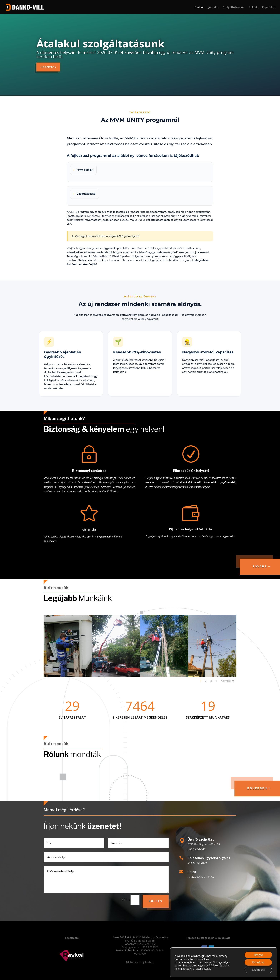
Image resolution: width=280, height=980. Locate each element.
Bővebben (257, 788)
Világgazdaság (86, 194)
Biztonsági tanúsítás (89, 471)
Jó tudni (213, 7)
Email (192, 872)
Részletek (48, 67)
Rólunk (253, 7)
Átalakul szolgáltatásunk (100, 43)
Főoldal (199, 7)
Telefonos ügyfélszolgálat (209, 858)
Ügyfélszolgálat (201, 839)
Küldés (156, 901)
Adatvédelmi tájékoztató (140, 962)
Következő (228, 681)
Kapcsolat (268, 7)
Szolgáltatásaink (234, 7)
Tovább (260, 567)
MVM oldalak (85, 170)
